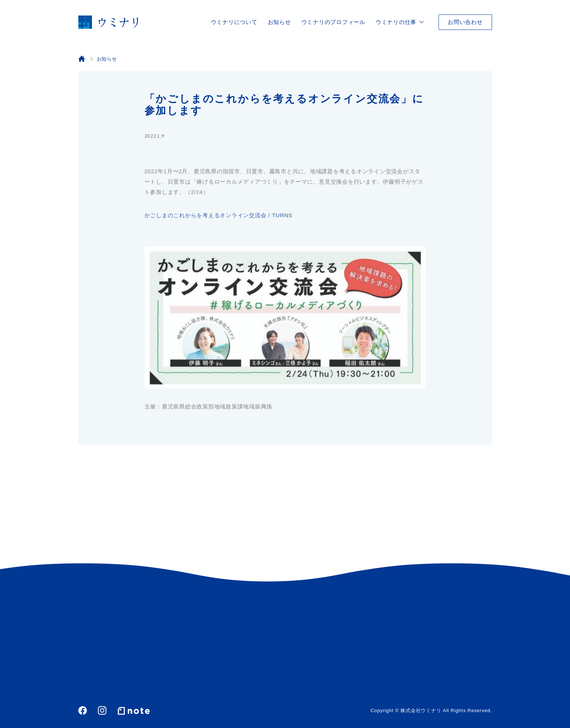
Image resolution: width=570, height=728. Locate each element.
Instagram (102, 710)
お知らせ (279, 22)
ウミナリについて (234, 22)
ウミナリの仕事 (396, 22)
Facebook (83, 710)
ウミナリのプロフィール (333, 22)
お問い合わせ (465, 22)
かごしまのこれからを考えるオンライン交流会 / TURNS (219, 216)
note (134, 711)
